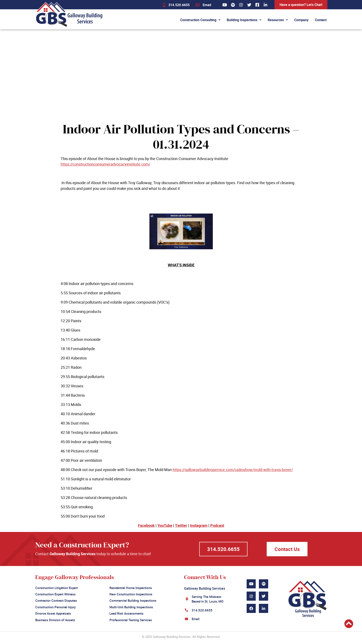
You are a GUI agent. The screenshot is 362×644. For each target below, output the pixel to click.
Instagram (199, 525)
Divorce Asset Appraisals (53, 612)
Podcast (217, 525)
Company (301, 20)
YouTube (165, 525)
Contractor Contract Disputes (56, 600)
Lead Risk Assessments (126, 612)
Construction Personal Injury (55, 606)
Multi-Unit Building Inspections (131, 606)
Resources (278, 20)
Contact (321, 20)
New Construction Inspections (131, 594)
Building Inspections (244, 20)
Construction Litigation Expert (57, 588)
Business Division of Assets (55, 618)
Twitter (181, 525)
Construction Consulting (200, 20)
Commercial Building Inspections (133, 600)
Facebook (146, 525)
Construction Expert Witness (55, 594)
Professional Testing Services (131, 618)
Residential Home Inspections (131, 588)
